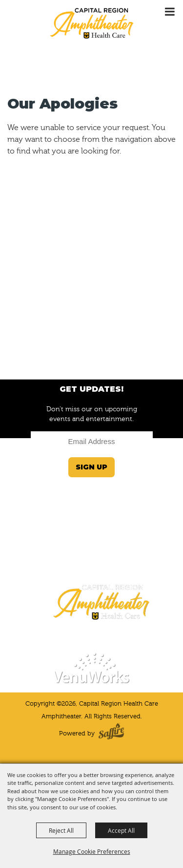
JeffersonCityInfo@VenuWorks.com (91, 544)
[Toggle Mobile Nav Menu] (170, 12)
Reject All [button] (61, 830)
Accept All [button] (121, 830)
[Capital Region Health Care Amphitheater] (92, 22)
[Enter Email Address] (92, 441)
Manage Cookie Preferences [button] (92, 851)
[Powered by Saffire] (111, 733)
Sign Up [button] (91, 467)
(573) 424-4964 (91, 564)
